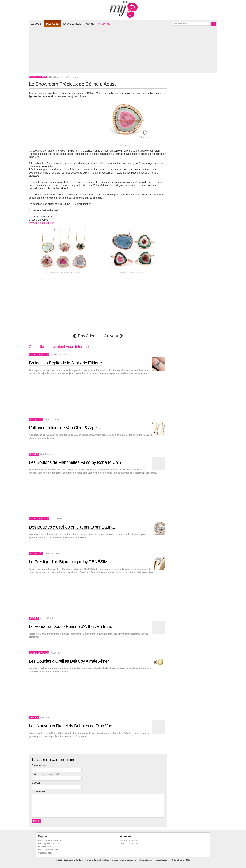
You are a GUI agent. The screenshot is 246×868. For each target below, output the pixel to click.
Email (46, 774)
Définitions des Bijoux (48, 850)
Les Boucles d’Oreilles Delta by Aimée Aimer (69, 661)
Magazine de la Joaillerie (49, 840)
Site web (36, 783)
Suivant (111, 336)
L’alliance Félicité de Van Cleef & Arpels (64, 428)
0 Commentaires (72, 77)
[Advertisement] (124, 51)
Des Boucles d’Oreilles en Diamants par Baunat (72, 527)
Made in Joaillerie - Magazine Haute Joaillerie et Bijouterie (123, 9)
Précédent (87, 336)
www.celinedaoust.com (42, 223)
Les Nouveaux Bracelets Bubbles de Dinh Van (70, 726)
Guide (90, 24)
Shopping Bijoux (46, 853)
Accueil (36, 24)
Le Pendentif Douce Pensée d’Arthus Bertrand (71, 626)
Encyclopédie (72, 24)
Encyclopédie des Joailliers (51, 843)
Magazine (52, 24)
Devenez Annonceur (129, 843)
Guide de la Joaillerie (48, 847)
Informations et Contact (131, 840)
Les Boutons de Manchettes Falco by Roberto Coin (75, 462)
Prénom (39, 765)
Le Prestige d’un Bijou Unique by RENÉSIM (68, 562)
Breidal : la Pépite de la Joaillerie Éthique (65, 363)
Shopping (104, 24)
